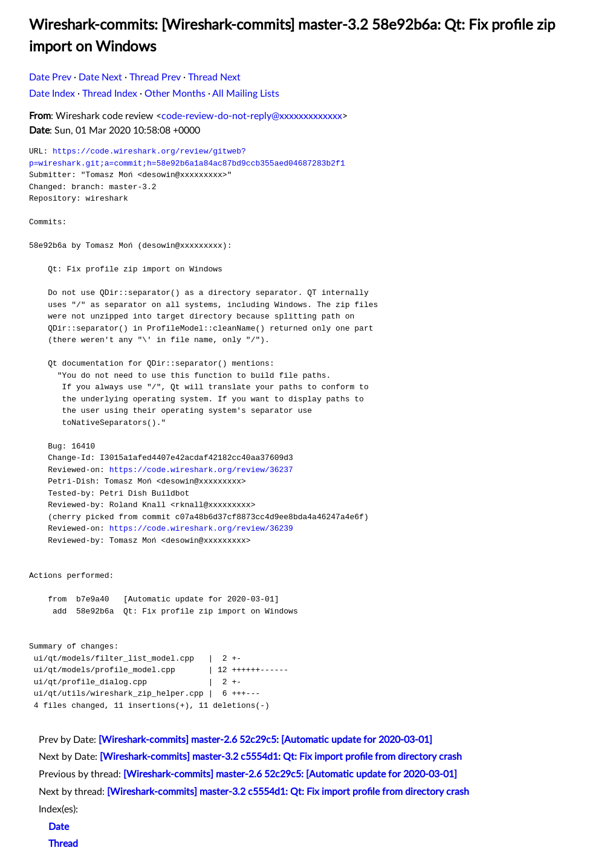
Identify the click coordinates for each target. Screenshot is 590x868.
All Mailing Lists (246, 94)
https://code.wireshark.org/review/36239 (201, 528)
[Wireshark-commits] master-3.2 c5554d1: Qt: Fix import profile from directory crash (281, 757)
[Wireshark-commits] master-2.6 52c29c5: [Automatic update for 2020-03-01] (265, 740)
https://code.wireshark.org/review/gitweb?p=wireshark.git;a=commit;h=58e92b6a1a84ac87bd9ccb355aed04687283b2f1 (187, 157)
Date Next (100, 77)
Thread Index (110, 94)
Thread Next (214, 77)
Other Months (175, 94)
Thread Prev (155, 77)
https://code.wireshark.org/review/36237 (201, 470)
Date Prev (50, 77)
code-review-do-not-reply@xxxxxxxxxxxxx (252, 116)
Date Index (52, 94)
